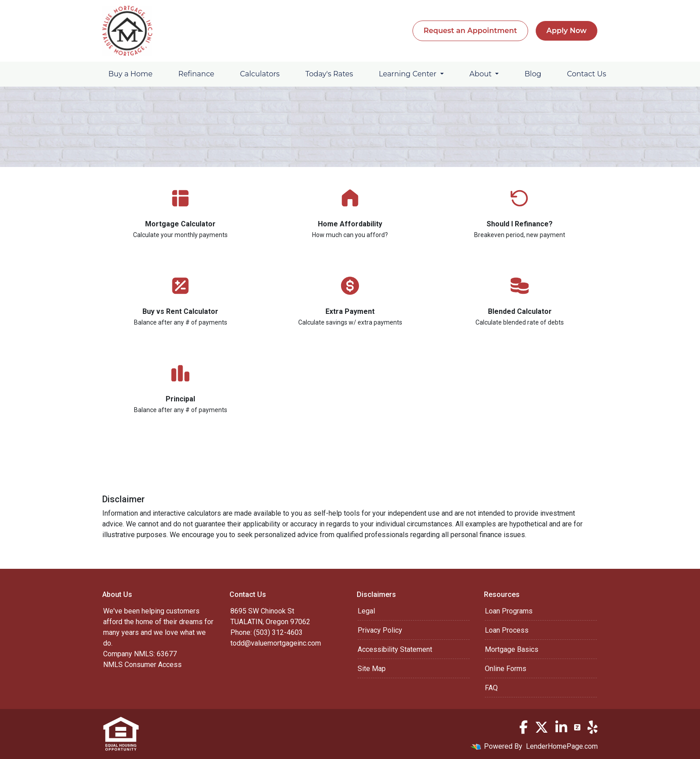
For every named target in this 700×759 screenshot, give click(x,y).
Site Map (372, 669)
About (482, 74)
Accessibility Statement (395, 649)
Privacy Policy (380, 630)
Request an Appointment (470, 31)
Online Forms (506, 669)
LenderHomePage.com (562, 746)
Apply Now (567, 31)
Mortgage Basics (512, 649)
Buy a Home (131, 74)
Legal (366, 611)
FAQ (491, 688)
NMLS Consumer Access (142, 665)
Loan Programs (509, 611)
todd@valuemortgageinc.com (276, 643)
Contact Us (587, 74)
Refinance (196, 74)
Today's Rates (329, 74)
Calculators (260, 74)
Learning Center (408, 74)
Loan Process (507, 630)
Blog (533, 74)
